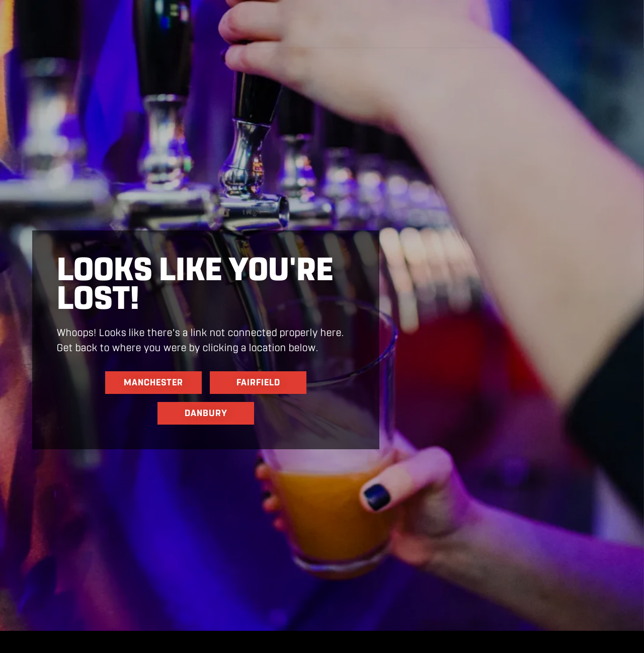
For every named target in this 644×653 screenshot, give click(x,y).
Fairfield (258, 382)
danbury (206, 413)
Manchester (153, 382)
